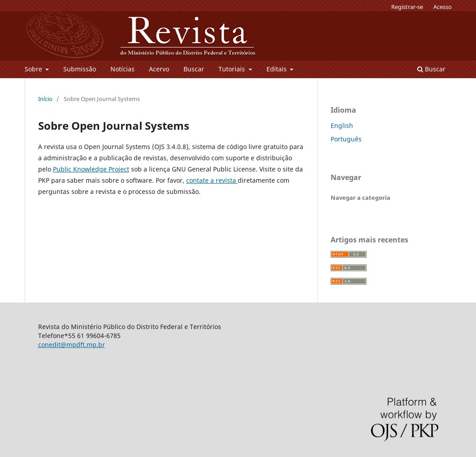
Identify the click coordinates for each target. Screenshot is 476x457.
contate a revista (212, 180)
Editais (277, 69)
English (342, 125)
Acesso (443, 7)
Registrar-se (407, 7)
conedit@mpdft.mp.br (72, 345)
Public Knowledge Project (91, 169)
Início (45, 99)
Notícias (122, 69)
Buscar (194, 69)
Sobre (34, 69)
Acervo (159, 69)
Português (346, 139)
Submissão (80, 69)
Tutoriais (233, 69)
